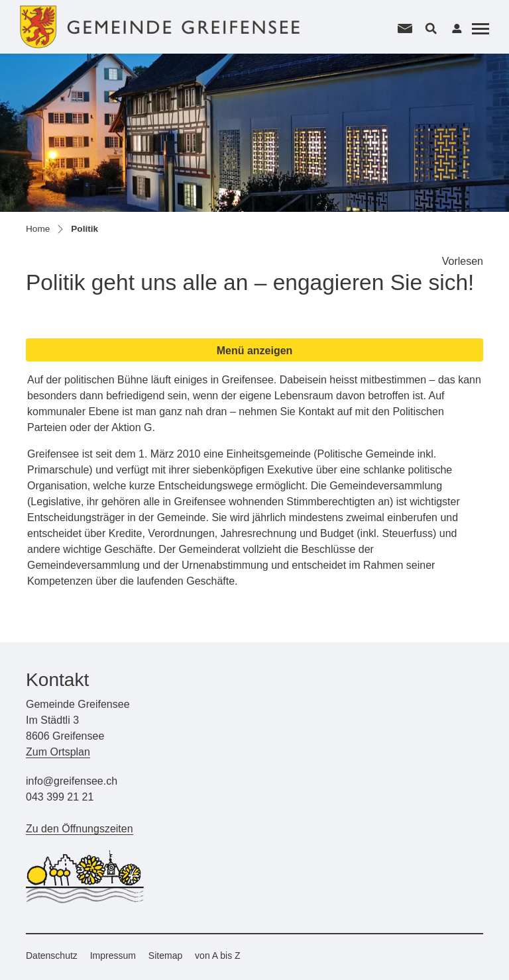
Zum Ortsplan (58, 752)
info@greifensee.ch (72, 781)
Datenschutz (52, 955)
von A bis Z (217, 955)
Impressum (113, 955)
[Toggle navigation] (479, 28)
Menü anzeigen (255, 351)
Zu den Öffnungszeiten (80, 829)
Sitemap (165, 955)
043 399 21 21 (60, 797)
